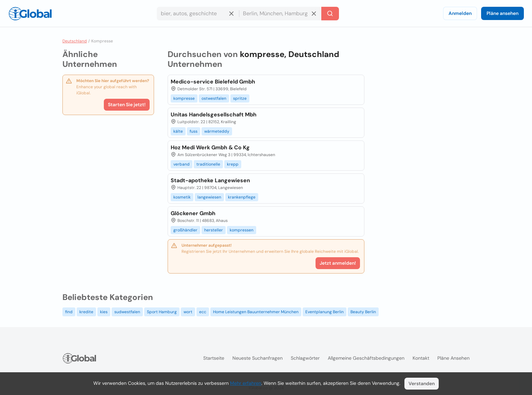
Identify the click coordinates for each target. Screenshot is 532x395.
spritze (240, 98)
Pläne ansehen (502, 13)
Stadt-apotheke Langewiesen (210, 180)
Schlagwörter (305, 358)
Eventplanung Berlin (325, 312)
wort (188, 312)
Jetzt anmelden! (338, 263)
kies (104, 312)
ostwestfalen (214, 98)
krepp (233, 164)
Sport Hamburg (162, 312)
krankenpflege (242, 197)
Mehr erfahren (246, 383)
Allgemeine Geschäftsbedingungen (366, 358)
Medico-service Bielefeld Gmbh (213, 82)
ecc (203, 312)
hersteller (214, 230)
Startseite (214, 358)
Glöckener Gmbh (193, 213)
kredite (86, 312)
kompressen (242, 230)
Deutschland (75, 41)
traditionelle (208, 164)
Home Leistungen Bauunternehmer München (256, 312)
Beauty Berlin (363, 312)
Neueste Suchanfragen (258, 358)
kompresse (184, 98)
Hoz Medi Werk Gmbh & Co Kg (210, 147)
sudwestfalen (127, 312)
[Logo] (30, 14)
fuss (194, 131)
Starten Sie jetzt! (127, 105)
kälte (178, 131)
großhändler (185, 230)
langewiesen (209, 197)
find (69, 312)
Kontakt (421, 358)
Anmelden (460, 13)
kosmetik (182, 197)
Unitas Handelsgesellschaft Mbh (214, 115)
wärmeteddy (217, 131)
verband (182, 164)
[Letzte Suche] (330, 14)
